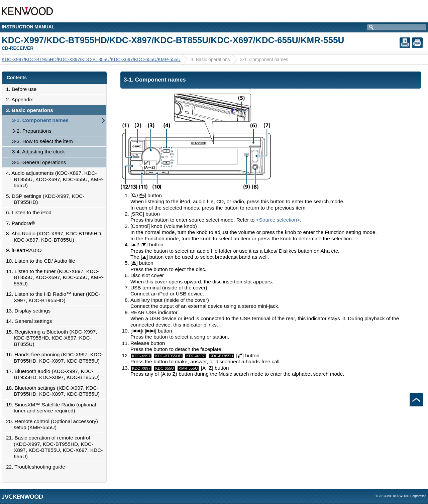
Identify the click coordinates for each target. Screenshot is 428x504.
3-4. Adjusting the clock (38, 152)
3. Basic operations (31, 110)
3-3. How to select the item (42, 141)
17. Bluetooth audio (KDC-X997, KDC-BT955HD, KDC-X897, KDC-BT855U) (55, 374)
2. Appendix (21, 99)
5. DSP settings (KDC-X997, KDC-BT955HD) (47, 199)
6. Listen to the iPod (31, 212)
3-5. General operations (39, 162)
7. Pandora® (22, 223)
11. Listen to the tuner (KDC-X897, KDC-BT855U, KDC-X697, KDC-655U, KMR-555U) (57, 277)
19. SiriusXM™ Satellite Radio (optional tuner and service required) (53, 408)
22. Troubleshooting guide (37, 467)
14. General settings (31, 321)
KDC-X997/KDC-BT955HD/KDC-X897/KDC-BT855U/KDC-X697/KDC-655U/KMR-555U (91, 59)
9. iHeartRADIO (26, 250)
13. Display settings (30, 311)
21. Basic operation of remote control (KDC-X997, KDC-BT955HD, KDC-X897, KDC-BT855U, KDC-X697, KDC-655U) (56, 447)
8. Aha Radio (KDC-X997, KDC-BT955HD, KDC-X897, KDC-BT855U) (56, 236)
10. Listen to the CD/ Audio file (42, 261)
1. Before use (23, 89)
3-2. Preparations (32, 131)
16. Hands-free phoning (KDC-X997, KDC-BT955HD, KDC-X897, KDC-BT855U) (56, 357)
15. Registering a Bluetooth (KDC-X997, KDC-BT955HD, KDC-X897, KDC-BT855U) (53, 338)
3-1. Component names (40, 120)
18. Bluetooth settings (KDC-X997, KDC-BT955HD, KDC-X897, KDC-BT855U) (55, 391)
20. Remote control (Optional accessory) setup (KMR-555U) (54, 424)
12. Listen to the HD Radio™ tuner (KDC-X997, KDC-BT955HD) (55, 297)
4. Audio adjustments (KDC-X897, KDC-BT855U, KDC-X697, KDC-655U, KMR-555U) (57, 179)
